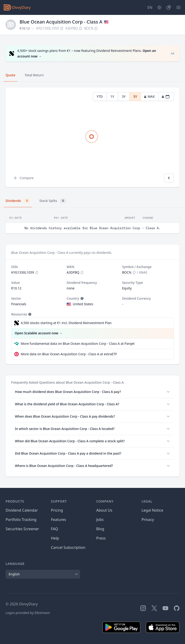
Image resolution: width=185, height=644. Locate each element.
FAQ (55, 529)
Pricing (57, 510)
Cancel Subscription (68, 547)
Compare (23, 178)
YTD (100, 96)
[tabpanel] (92, 137)
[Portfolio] (169, 7)
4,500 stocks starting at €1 (66, 323)
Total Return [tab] (34, 75)
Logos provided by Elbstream (28, 613)
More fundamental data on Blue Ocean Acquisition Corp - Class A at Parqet (78, 344)
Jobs (100, 520)
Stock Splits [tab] (53, 201)
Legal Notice (152, 510)
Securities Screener (22, 529)
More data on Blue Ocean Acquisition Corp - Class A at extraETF (69, 354)
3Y (124, 96)
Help (55, 538)
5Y (135, 96)
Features (59, 520)
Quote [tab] (10, 75)
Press (101, 538)
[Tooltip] (82, 299)
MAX (149, 96)
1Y (112, 96)
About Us (104, 510)
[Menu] (178, 7)
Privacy (148, 520)
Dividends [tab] (18, 201)
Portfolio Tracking (21, 520)
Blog (100, 529)
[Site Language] (150, 7)
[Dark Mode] (159, 7)
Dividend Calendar (22, 510)
